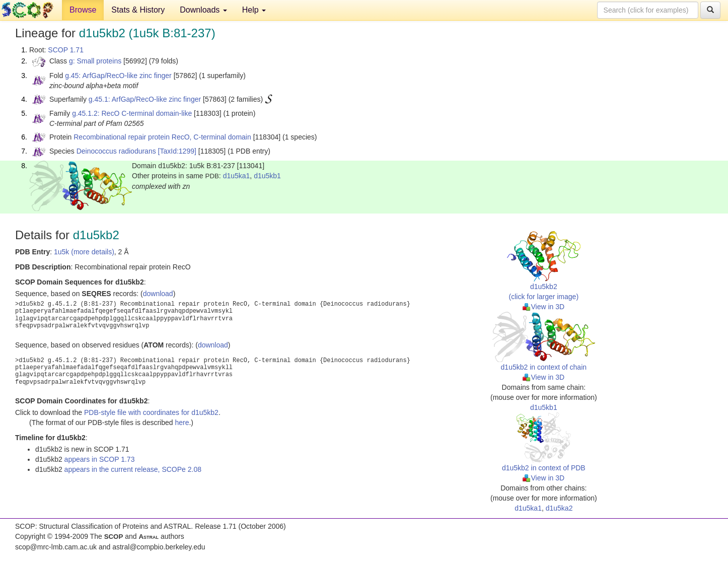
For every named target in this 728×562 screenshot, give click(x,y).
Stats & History (138, 10)
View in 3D (543, 307)
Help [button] (254, 10)
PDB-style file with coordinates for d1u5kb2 (151, 412)
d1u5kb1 (267, 176)
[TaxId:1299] (177, 151)
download (158, 294)
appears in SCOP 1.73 (100, 459)
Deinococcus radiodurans (116, 151)
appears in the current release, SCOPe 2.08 (133, 469)
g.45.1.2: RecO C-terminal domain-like (132, 113)
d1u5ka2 (559, 508)
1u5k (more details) (84, 252)
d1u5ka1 (237, 176)
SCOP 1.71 (66, 50)
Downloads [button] (203, 10)
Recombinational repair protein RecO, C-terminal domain (162, 137)
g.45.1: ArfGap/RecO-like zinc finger (145, 99)
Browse (83, 10)
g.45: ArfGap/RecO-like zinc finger (118, 76)
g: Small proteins (95, 61)
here (182, 423)
